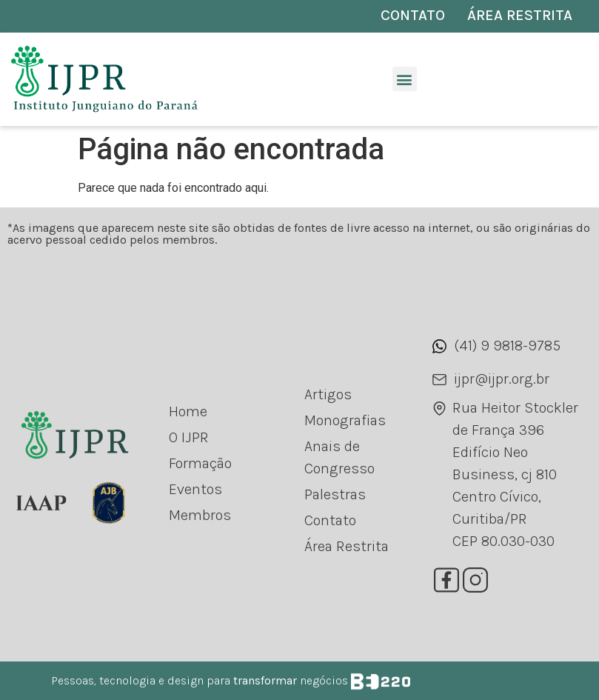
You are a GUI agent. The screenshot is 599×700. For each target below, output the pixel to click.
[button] (405, 79)
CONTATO (413, 15)
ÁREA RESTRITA (520, 15)
